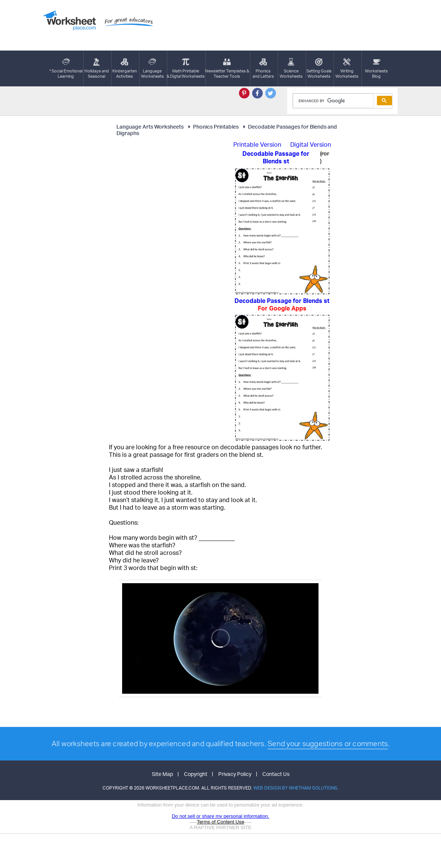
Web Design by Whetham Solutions (295, 788)
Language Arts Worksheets (150, 127)
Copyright (196, 774)
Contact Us (276, 774)
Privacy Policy (235, 774)
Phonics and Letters (263, 68)
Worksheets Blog (376, 68)
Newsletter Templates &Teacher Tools (227, 68)
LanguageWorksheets (152, 68)
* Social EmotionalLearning (66, 68)
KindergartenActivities (125, 68)
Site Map (162, 774)
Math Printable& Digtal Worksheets (186, 68)
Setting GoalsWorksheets (319, 68)
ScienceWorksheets (291, 68)
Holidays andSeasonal (97, 68)
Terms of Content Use (220, 822)
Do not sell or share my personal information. (221, 816)
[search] (333, 101)
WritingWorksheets (347, 68)
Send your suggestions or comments (328, 744)
